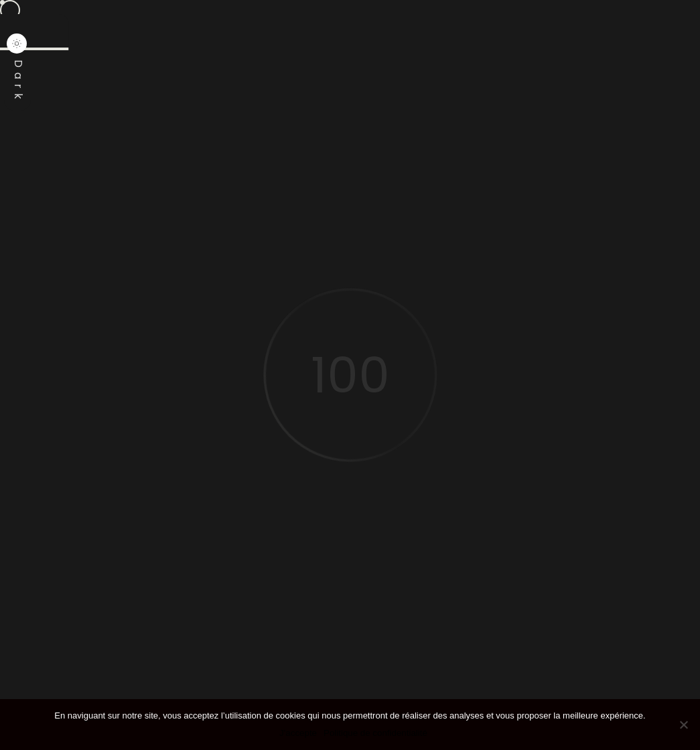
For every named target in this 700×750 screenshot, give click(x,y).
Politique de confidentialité (375, 733)
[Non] (683, 725)
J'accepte (298, 733)
